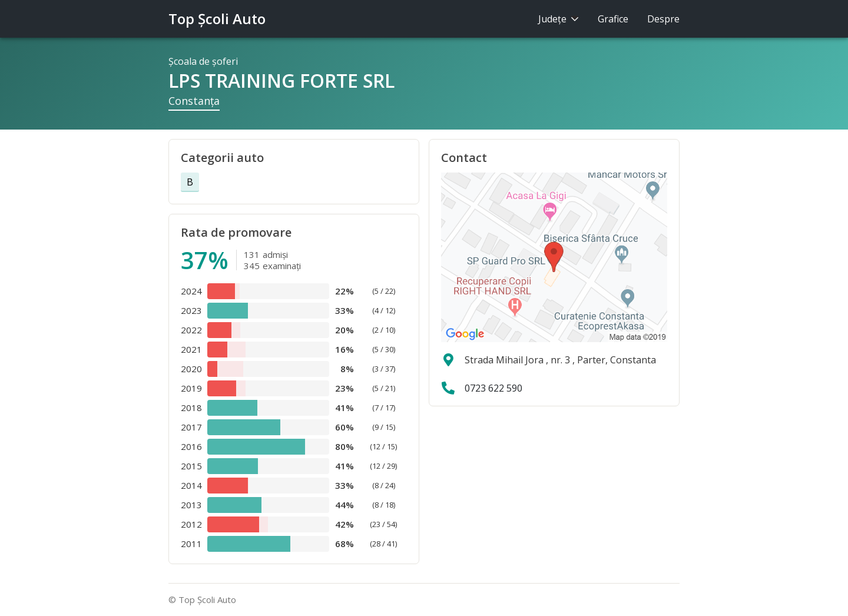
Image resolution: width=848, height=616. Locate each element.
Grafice (613, 19)
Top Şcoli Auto (217, 19)
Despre (663, 19)
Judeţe (559, 19)
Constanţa (194, 101)
